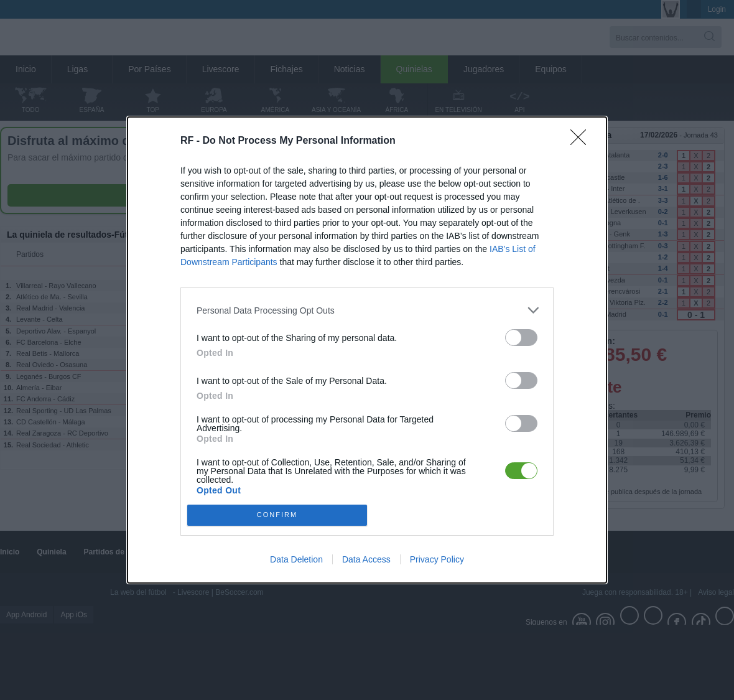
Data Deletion (296, 559)
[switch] (521, 338)
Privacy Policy (437, 559)
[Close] (582, 141)
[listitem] (367, 310)
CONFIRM (277, 515)
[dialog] (367, 350)
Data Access (366, 559)
